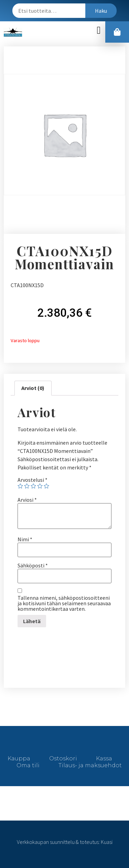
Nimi (25, 539)
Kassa (104, 758)
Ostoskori (63, 758)
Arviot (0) (33, 388)
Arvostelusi (33, 480)
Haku (101, 11)
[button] (99, 30)
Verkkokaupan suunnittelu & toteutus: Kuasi (65, 842)
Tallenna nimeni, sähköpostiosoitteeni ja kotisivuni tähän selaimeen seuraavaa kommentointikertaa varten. (64, 603)
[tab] (33, 388)
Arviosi (27, 500)
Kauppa (19, 758)
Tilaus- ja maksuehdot (90, 765)
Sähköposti (33, 565)
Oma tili (28, 765)
